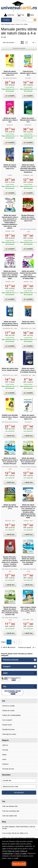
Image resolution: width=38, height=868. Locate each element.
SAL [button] (5, 686)
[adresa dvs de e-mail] (19, 787)
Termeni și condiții (8, 706)
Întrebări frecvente (8, 729)
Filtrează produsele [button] (11, 660)
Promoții (5, 750)
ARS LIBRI (26, 620)
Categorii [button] (7, 666)
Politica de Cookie (8, 710)
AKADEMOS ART (8, 328)
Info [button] (4, 701)
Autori (4, 759)
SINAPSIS (8, 521)
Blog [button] (4, 822)
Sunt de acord (19, 864)
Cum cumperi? (7, 720)
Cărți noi (5, 745)
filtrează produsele (19, 48)
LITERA (10, 175)
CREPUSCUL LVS (26, 328)
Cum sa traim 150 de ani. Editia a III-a (15, 833)
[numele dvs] (19, 781)
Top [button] (4, 801)
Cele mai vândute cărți (10, 806)
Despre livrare (7, 725)
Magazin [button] (5, 740)
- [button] (35, 673)
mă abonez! (19, 792)
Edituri (5, 755)
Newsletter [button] (6, 775)
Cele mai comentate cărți (11, 811)
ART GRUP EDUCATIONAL (28, 229)
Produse (6, 20)
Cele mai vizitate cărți (10, 816)
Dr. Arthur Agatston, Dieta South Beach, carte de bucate (19, 827)
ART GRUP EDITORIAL (10, 78)
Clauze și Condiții (21, 853)
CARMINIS (26, 175)
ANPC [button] (5, 673)
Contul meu (9, 15)
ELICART (28, 78)
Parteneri (5, 764)
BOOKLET (10, 125)
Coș (21, 15)
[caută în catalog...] (23, 20)
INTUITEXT (28, 125)
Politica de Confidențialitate (12, 715)
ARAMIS (8, 231)
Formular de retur (8, 769)
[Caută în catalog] (35, 20)
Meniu (31, 15)
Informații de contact (9, 734)
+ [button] (35, 660)
